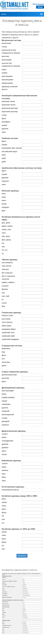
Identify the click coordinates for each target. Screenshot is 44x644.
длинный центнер (10, 108)
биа (3, 306)
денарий (5, 421)
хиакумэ (5, 207)
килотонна (6, 43)
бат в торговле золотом (8, 278)
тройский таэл (8, 332)
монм (4, 204)
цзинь (4, 502)
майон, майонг (8, 282)
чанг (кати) (6, 266)
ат (3, 299)
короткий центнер (10, 112)
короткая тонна (9, 105)
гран (4, 132)
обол (4, 451)
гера (4, 481)
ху (3, 253)
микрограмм (7, 83)
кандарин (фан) (9, 329)
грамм (4, 73)
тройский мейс (8, 336)
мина (4, 394)
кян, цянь (6, 236)
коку (4, 194)
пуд (3, 352)
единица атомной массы (10, 88)
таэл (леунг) (7, 322)
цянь (4, 509)
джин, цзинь (7, 226)
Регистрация (38, 4)
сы (3, 523)
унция (4, 125)
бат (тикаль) (7, 273)
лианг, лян (6, 229)
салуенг (5, 286)
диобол (5, 448)
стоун (4, 115)
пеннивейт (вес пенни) (12, 148)
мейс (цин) (6, 326)
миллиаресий (8, 415)
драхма (5, 129)
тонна (4, 47)
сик (3, 293)
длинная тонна (8, 101)
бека (4, 477)
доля (4, 366)
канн (4, 197)
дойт (4, 162)
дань (4, 499)
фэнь (4, 512)
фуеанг (5, 289)
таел (4, 233)
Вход (40, 7)
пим (3, 474)
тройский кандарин (10, 339)
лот (3, 359)
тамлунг (5, 269)
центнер (5, 56)
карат (4, 69)
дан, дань (6, 223)
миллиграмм (7, 80)
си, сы (5, 250)
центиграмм (7, 76)
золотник (6, 362)
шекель (5, 470)
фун (3, 211)
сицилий (6, 411)
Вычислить (22, 556)
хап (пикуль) (7, 263)
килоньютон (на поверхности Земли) (11, 51)
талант (5, 434)
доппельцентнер (9, 375)
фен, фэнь (6, 240)
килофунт (6, 122)
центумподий (8, 391)
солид (4, 418)
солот (4, 303)
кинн (4, 200)
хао (3, 247)
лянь (4, 506)
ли (3, 243)
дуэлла (5, 408)
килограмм (7, 60)
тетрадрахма (7, 441)
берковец (6, 348)
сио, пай (5, 296)
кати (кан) (6, 319)
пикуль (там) (7, 315)
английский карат (10, 151)
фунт (4, 118)
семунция (6, 404)
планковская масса (10, 490)
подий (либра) (8, 397)
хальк (4, 454)
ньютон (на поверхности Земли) (11, 65)
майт (4, 158)
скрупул (5, 181)
